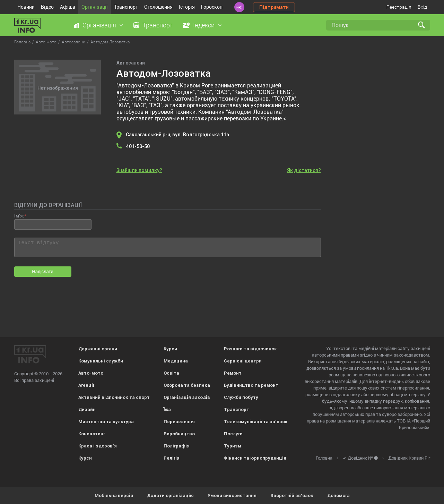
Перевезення (179, 422)
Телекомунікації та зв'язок (256, 422)
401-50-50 (138, 146)
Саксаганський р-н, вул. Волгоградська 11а (177, 135)
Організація (99, 25)
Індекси (204, 25)
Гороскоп (212, 7)
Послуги (233, 434)
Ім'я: (19, 216)
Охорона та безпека (187, 385)
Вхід (422, 7)
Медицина (176, 361)
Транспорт (126, 7)
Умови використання (232, 496)
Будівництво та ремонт (251, 385)
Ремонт (233, 373)
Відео (47, 7)
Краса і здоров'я (98, 446)
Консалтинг (92, 434)
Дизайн (87, 409)
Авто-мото (91, 373)
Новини (26, 7)
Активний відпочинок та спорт (114, 397)
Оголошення (158, 7)
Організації (95, 7)
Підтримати (274, 7)
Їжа (167, 409)
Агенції (86, 385)
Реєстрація (399, 7)
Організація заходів (187, 397)
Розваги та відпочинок (250, 349)
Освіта (171, 373)
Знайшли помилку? (139, 170)
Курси (85, 458)
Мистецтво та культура (106, 422)
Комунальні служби (101, 361)
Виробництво (179, 434)
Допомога (338, 496)
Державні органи (98, 349)
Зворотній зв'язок (292, 496)
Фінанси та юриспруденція (255, 458)
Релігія (172, 458)
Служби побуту (241, 397)
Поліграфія (177, 446)
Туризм (233, 446)
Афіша (68, 7)
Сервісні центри (243, 361)
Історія (187, 7)
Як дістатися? (304, 170)
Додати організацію (170, 496)
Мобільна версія (114, 496)
